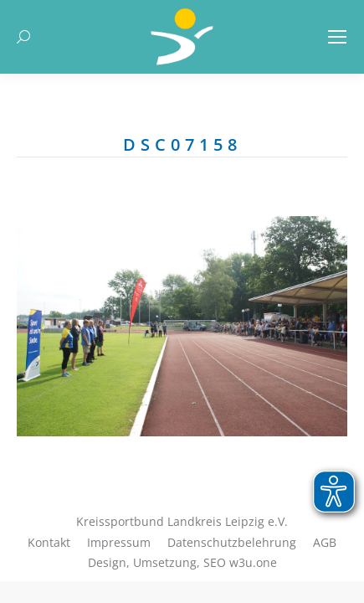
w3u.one (253, 562)
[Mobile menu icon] (337, 37)
